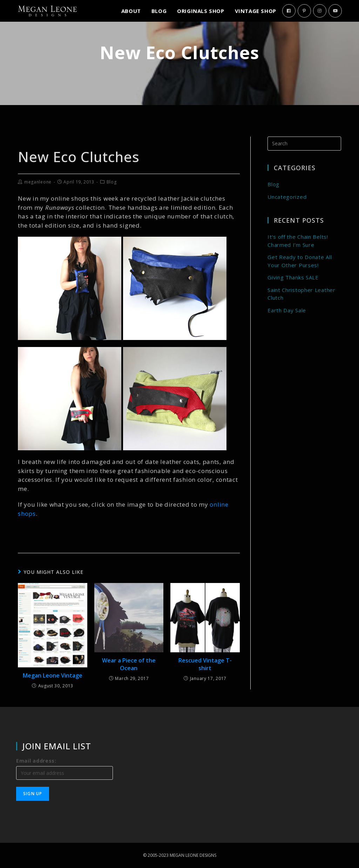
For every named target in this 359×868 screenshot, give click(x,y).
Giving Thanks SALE (293, 277)
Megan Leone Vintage (53, 675)
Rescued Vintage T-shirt (205, 664)
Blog (112, 182)
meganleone (38, 182)
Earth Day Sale (287, 310)
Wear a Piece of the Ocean (129, 664)
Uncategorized (287, 197)
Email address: (36, 761)
